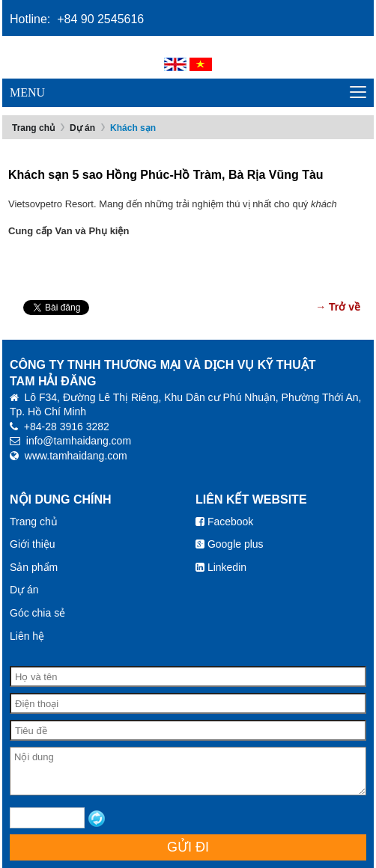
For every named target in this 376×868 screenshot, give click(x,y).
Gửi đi (188, 847)
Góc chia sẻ (37, 613)
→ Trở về (338, 307)
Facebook (224, 522)
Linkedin (221, 567)
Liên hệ (27, 636)
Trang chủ (33, 128)
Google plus (230, 544)
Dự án (82, 128)
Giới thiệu (33, 544)
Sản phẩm (34, 567)
